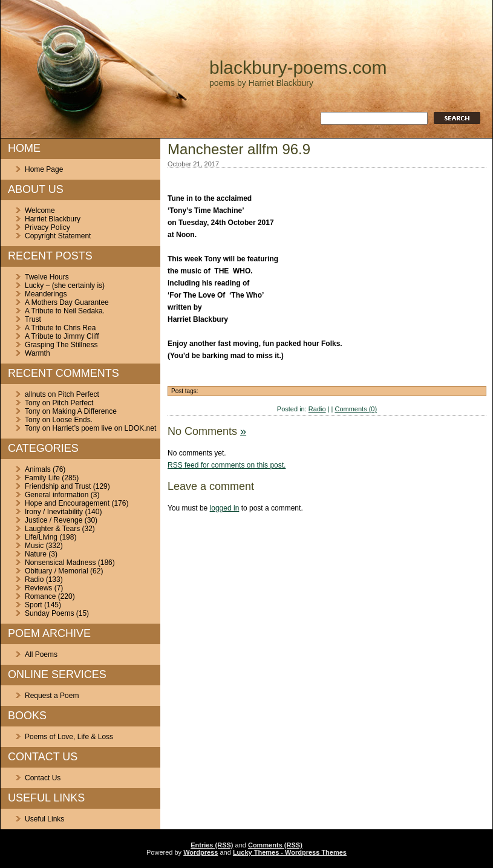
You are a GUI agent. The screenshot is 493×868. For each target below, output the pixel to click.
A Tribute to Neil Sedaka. (65, 311)
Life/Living (41, 537)
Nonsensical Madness (60, 563)
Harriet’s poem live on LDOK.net (104, 428)
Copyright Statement (58, 236)
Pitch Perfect (79, 394)
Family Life (42, 478)
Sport (34, 605)
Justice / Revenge (54, 520)
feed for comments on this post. (227, 465)
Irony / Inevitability (54, 512)
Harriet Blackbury (53, 219)
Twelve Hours (47, 277)
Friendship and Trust (58, 486)
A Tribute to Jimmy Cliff (62, 336)
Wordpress (201, 852)
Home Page (44, 169)
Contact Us (43, 778)
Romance (40, 596)
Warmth (38, 353)
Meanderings (46, 294)
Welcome (40, 210)
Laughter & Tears (52, 529)
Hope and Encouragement (67, 503)
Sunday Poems (49, 613)
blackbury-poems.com (298, 67)
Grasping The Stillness (61, 345)
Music (34, 546)
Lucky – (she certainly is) (65, 286)
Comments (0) (356, 409)
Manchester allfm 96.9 (239, 149)
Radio (34, 579)
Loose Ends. (72, 420)
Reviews (38, 588)
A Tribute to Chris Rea (60, 328)
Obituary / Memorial (57, 571)
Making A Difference (84, 411)
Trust (33, 319)
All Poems (41, 654)
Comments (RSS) (275, 845)
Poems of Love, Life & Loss (69, 737)
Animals (38, 469)
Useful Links (44, 819)
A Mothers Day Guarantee (67, 302)
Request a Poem (52, 696)
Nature (36, 554)
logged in (225, 508)
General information (57, 495)
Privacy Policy (47, 227)
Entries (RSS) (212, 845)
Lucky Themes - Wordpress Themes (290, 852)
